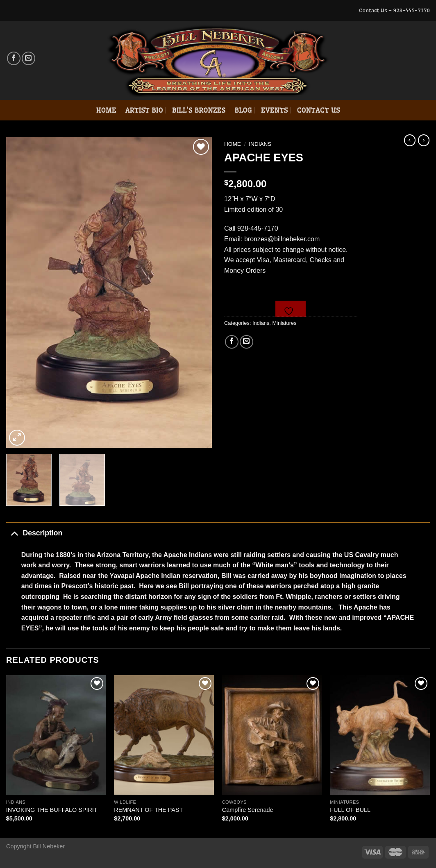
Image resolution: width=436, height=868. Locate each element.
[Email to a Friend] (246, 342)
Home (106, 110)
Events (275, 110)
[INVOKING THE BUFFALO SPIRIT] (56, 735)
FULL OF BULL (350, 810)
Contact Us (318, 110)
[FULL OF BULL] (380, 735)
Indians (260, 144)
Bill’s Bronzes (198, 110)
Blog (243, 110)
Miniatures (284, 323)
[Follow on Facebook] (14, 58)
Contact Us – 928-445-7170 (394, 10)
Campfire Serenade (248, 810)
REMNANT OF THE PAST (148, 810)
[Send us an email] (28, 58)
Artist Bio (144, 110)
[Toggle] (14, 533)
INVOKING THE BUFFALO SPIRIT (52, 810)
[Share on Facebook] (232, 342)
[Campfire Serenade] (272, 735)
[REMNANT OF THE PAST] (164, 735)
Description (34, 533)
